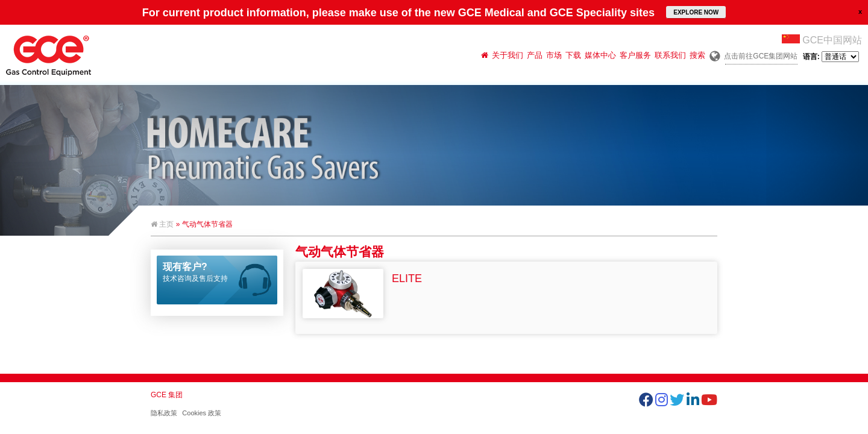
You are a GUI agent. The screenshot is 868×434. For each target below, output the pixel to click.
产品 (535, 55)
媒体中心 (600, 55)
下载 (573, 55)
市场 (554, 55)
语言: (831, 57)
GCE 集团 (167, 395)
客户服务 (635, 55)
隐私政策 (164, 413)
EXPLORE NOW (696, 12)
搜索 (697, 55)
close (860, 11)
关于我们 (508, 55)
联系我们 (670, 55)
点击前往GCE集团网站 (761, 56)
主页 (162, 224)
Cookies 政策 (202, 413)
